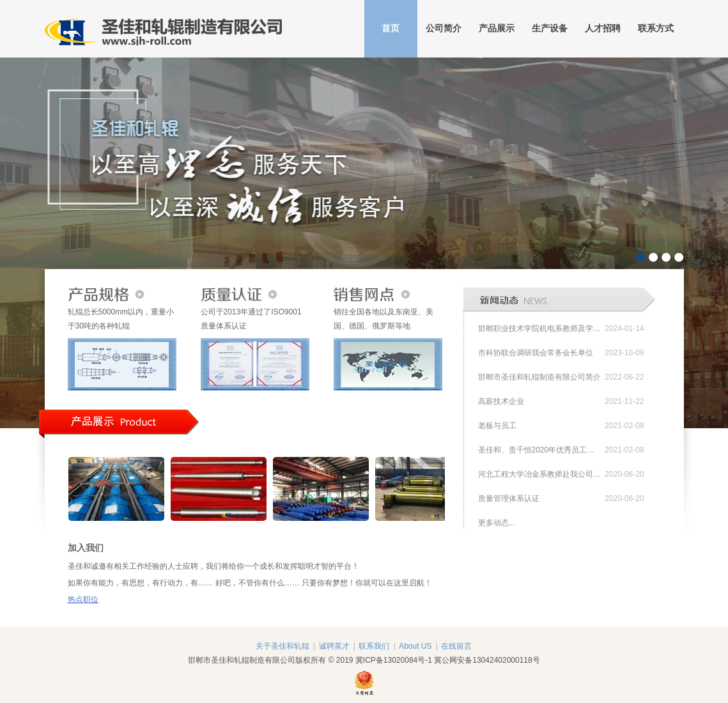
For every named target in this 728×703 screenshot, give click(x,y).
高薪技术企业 (501, 401)
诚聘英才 (334, 646)
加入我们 (86, 548)
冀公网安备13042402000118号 (487, 660)
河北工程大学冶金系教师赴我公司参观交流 (540, 474)
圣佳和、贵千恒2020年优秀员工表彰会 (540, 450)
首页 (391, 28)
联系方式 (656, 28)
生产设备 (550, 28)
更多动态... (497, 523)
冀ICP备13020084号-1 (394, 660)
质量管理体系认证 (509, 498)
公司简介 (444, 28)
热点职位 (83, 599)
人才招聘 (603, 28)
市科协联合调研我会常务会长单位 (536, 353)
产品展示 (497, 28)
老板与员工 (497, 426)
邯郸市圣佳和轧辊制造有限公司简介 (539, 377)
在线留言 (456, 646)
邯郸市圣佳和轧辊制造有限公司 (163, 29)
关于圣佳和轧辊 (283, 646)
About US (415, 646)
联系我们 (374, 646)
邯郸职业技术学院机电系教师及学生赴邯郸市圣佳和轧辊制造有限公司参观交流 (540, 328)
